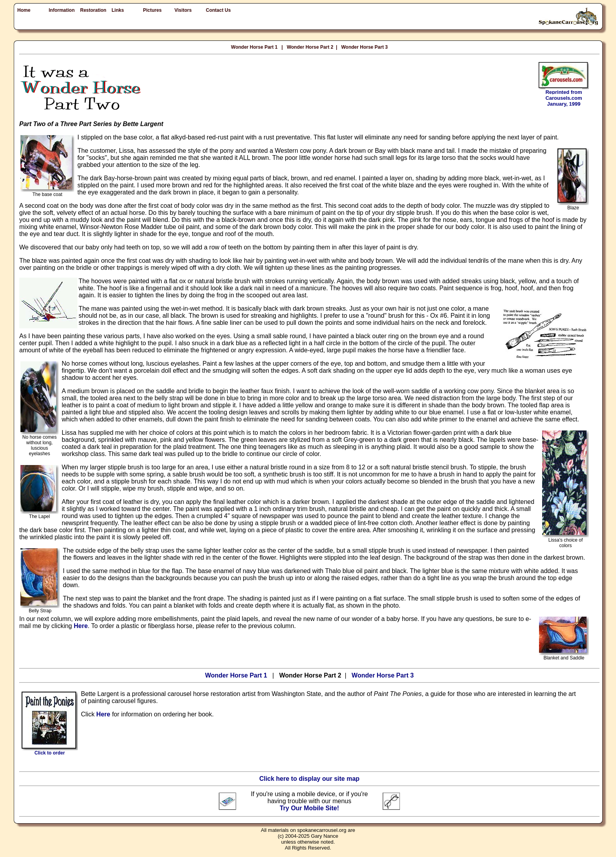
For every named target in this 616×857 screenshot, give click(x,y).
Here (81, 626)
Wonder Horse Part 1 (254, 47)
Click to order (50, 751)
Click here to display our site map (309, 779)
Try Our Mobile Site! (309, 808)
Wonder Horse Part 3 (364, 47)
